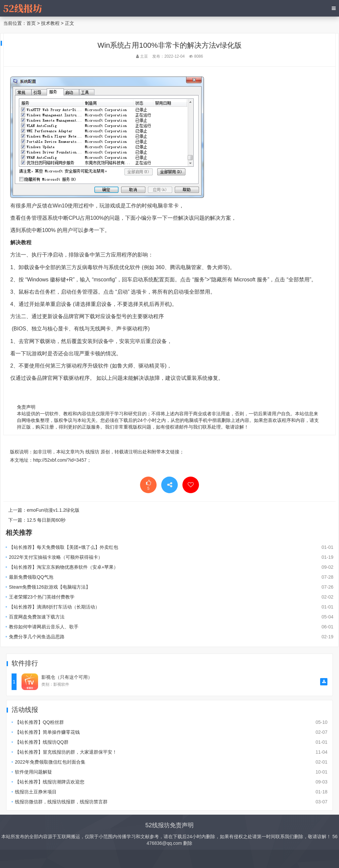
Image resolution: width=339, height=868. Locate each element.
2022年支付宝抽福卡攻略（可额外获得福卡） (56, 557)
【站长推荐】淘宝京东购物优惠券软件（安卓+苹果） (64, 567)
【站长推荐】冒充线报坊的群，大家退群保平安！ (66, 752)
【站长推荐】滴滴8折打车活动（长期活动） (54, 607)
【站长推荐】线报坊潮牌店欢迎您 (50, 782)
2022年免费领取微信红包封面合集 (50, 762)
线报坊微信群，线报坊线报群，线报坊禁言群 (61, 802)
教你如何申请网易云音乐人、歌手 (44, 627)
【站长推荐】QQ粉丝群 (39, 722)
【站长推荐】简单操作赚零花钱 (47, 732)
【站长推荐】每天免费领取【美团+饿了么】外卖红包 (64, 547)
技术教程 (50, 23)
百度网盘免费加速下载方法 (37, 617)
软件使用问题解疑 (33, 772)
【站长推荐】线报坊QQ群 (42, 742)
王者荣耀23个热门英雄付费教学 (42, 597)
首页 (31, 23)
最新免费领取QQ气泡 (31, 577)
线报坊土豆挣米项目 (36, 792)
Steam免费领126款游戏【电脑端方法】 (50, 587)
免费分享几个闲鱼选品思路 (37, 637)
